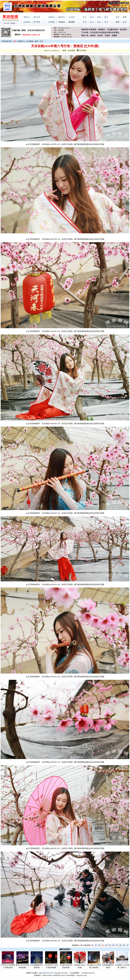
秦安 (37, 41)
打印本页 (81, 50)
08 (120, 945)
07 (117, 945)
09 (124, 945)
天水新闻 (30, 41)
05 (110, 945)
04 (106, 945)
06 (113, 945)
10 (127, 945)
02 (99, 945)
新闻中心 (22, 41)
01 (96, 945)
